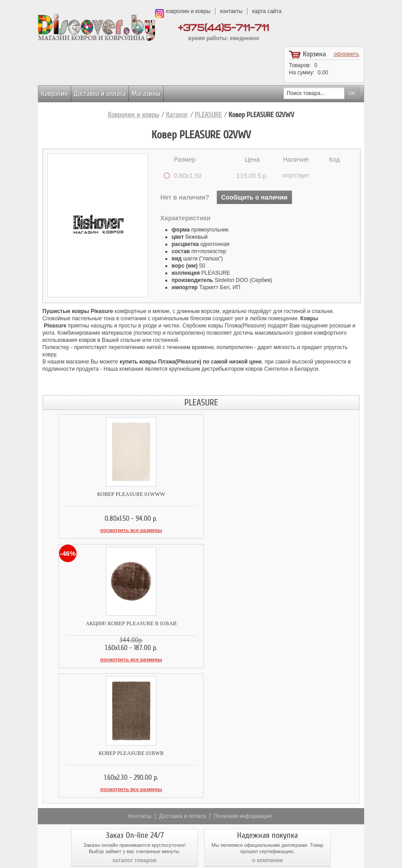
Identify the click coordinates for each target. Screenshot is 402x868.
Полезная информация (243, 685)
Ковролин (55, 94)
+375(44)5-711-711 (224, 28)
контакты (231, 11)
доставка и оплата (135, 771)
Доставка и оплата (100, 94)
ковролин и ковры (188, 11)
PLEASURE (208, 115)
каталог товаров (135, 729)
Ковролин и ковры (133, 115)
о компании (267, 729)
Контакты (140, 685)
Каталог (177, 115)
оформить (346, 54)
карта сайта (267, 11)
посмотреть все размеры (122, 530)
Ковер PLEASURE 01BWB (122, 623)
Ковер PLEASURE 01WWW (122, 494)
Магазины (146, 94)
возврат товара (268, 771)
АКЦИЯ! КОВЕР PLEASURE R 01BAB (280, 494)
